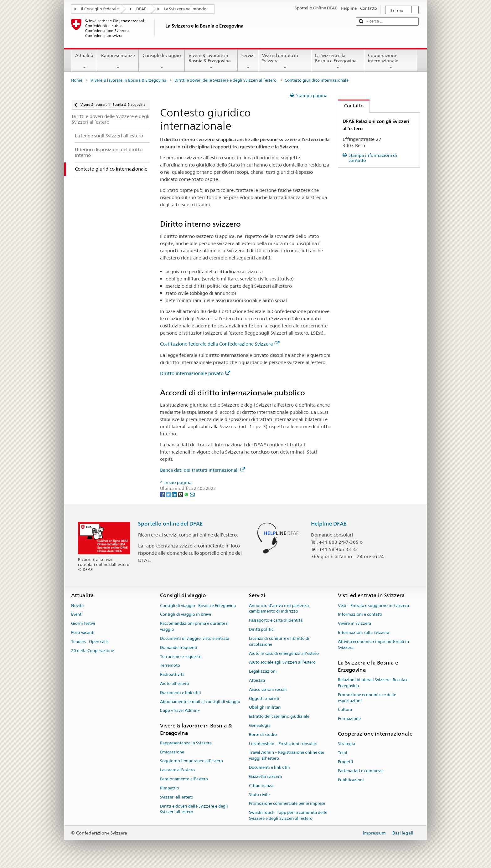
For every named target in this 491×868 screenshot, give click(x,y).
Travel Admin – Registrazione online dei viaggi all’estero (287, 756)
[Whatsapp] (187, 494)
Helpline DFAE (329, 524)
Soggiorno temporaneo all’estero (191, 761)
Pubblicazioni (351, 780)
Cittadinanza (261, 786)
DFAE (141, 9)
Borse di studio (263, 734)
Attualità (84, 61)
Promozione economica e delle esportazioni (367, 698)
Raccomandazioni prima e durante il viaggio (194, 627)
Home (77, 80)
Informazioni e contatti (360, 615)
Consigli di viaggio (162, 61)
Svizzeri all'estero (177, 797)
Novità (77, 606)
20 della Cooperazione (93, 651)
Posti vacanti (83, 632)
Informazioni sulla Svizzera (364, 632)
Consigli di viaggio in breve (186, 615)
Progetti (346, 762)
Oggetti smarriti (264, 699)
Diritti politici (262, 629)
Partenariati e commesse (361, 771)
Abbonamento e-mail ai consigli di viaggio (200, 702)
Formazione (349, 719)
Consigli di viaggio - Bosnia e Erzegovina (198, 606)
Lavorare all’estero (177, 770)
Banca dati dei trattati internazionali (203, 470)
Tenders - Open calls (90, 642)
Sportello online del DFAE (171, 524)
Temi (343, 753)
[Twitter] (169, 494)
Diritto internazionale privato (195, 373)
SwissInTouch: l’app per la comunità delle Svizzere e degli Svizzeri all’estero (288, 815)
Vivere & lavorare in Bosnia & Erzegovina (211, 61)
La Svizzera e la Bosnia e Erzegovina (338, 61)
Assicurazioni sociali (268, 689)
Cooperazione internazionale (391, 61)
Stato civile (259, 795)
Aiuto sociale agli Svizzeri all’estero (282, 663)
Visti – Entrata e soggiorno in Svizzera (373, 606)
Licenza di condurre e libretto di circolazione (279, 641)
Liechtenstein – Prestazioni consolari (283, 744)
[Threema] (181, 494)
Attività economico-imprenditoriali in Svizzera (373, 645)
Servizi (248, 61)
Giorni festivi (83, 624)
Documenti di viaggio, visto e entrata (195, 638)
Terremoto (170, 666)
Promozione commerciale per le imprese (287, 804)
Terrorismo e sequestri (181, 657)
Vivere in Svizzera (354, 624)
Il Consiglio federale (100, 9)
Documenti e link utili (181, 693)
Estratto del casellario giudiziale (279, 716)
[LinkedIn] (175, 494)
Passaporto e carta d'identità (276, 621)
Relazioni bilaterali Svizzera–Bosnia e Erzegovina (373, 683)
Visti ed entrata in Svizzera (285, 61)
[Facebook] (163, 494)
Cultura (345, 710)
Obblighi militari (265, 708)
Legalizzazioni (263, 671)
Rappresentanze (118, 61)
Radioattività (172, 674)
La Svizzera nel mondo (185, 9)
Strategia (346, 744)
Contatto (351, 106)
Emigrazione (172, 752)
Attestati (257, 680)
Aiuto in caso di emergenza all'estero (284, 653)
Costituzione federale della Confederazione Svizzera (220, 344)
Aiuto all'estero (175, 683)
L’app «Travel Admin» (180, 711)
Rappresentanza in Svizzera (186, 743)
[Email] (192, 494)
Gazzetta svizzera (265, 776)
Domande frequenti (179, 647)
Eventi (77, 615)
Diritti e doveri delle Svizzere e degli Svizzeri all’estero (225, 80)
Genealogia (260, 725)
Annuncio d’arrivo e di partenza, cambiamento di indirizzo (279, 609)
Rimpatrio (170, 788)
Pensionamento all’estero (184, 779)
